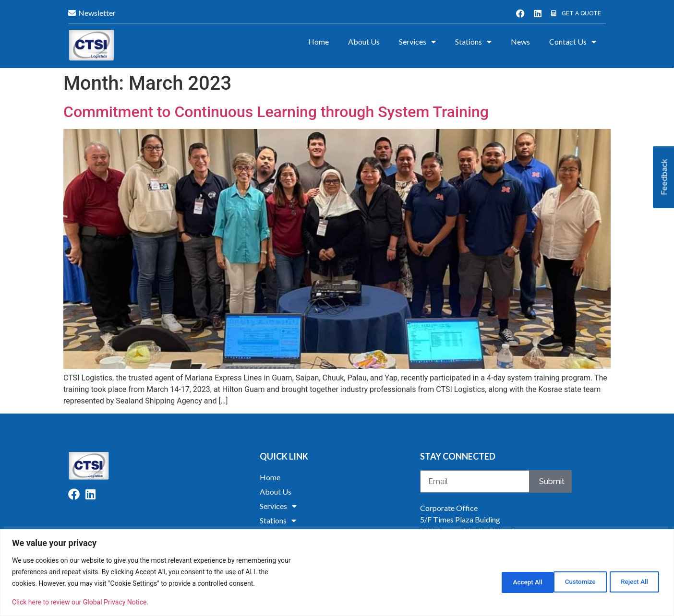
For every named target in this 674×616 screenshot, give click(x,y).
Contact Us (573, 42)
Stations (473, 42)
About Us (364, 41)
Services (417, 42)
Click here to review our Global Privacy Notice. (80, 602)
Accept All (633, 581)
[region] (337, 573)
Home (319, 41)
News (520, 41)
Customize (510, 581)
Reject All (572, 581)
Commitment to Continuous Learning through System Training (276, 112)
